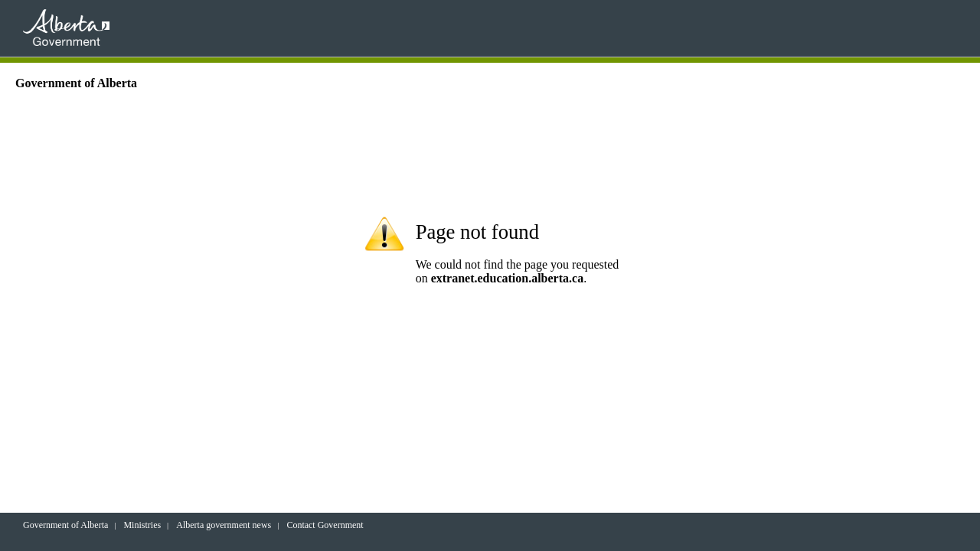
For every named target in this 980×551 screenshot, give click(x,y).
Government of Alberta (65, 525)
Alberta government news (224, 525)
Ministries (142, 525)
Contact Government (325, 525)
